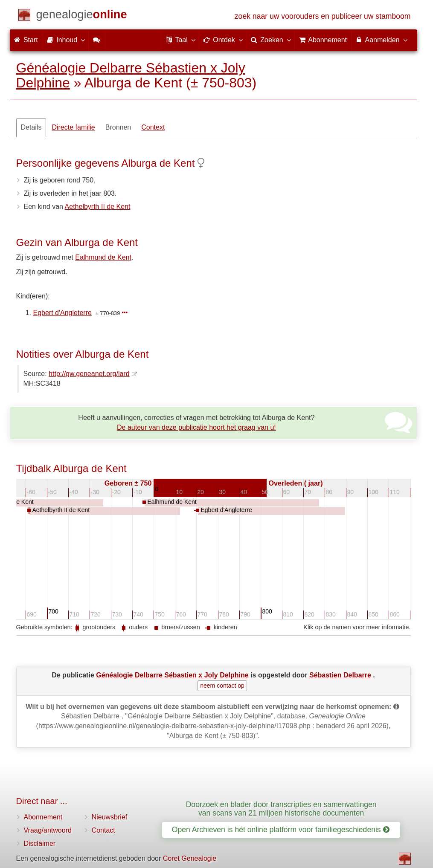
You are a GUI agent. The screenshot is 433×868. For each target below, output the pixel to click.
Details (31, 127)
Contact (103, 830)
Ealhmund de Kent (103, 257)
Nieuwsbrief (110, 817)
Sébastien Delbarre (341, 675)
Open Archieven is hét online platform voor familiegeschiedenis (281, 830)
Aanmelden (381, 40)
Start (26, 40)
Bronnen (118, 127)
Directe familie (73, 127)
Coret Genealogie (190, 858)
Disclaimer (40, 843)
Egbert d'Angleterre (62, 313)
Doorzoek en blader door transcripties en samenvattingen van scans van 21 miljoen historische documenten (281, 809)
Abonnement (43, 817)
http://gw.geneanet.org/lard (89, 374)
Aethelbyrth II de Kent (98, 207)
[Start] (82, 16)
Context (153, 127)
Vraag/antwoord (48, 830)
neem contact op (222, 686)
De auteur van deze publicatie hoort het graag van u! (196, 427)
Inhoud (65, 40)
